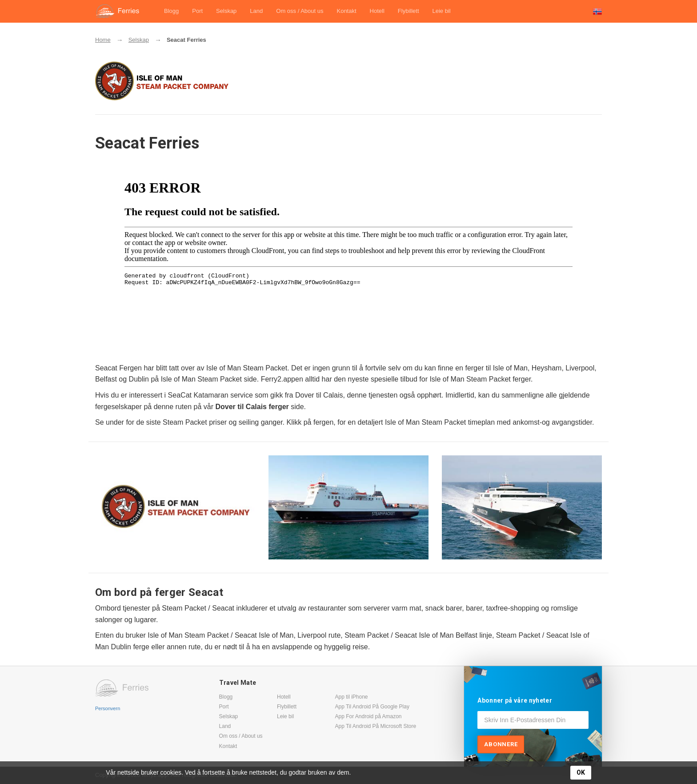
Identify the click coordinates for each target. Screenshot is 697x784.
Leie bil (442, 11)
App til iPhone (351, 697)
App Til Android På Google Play (372, 707)
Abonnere (501, 744)
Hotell (377, 11)
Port (197, 11)
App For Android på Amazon (368, 716)
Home (103, 40)
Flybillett (409, 11)
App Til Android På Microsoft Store (375, 726)
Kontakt (346, 11)
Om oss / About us (300, 11)
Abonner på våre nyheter (515, 700)
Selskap (226, 11)
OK (581, 772)
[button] (597, 11)
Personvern (108, 708)
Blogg (171, 11)
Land (256, 11)
